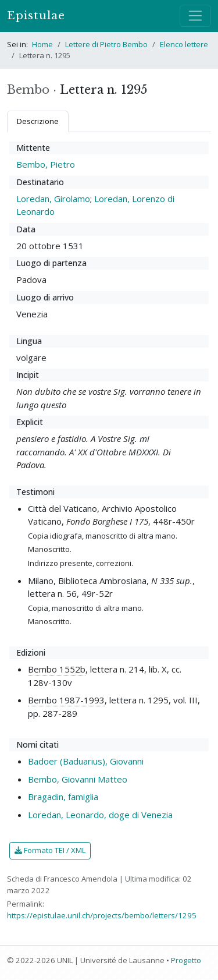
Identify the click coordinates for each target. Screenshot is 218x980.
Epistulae (36, 15)
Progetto (186, 960)
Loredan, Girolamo (53, 199)
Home (42, 44)
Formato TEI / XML (50, 850)
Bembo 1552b (57, 669)
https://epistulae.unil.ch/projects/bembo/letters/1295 (102, 915)
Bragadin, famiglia (63, 797)
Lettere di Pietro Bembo (106, 44)
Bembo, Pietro (46, 164)
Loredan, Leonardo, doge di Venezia (100, 815)
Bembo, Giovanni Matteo (78, 779)
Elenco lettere (184, 44)
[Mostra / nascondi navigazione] (195, 16)
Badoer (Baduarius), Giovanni (86, 761)
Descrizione (38, 121)
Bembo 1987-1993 (66, 700)
